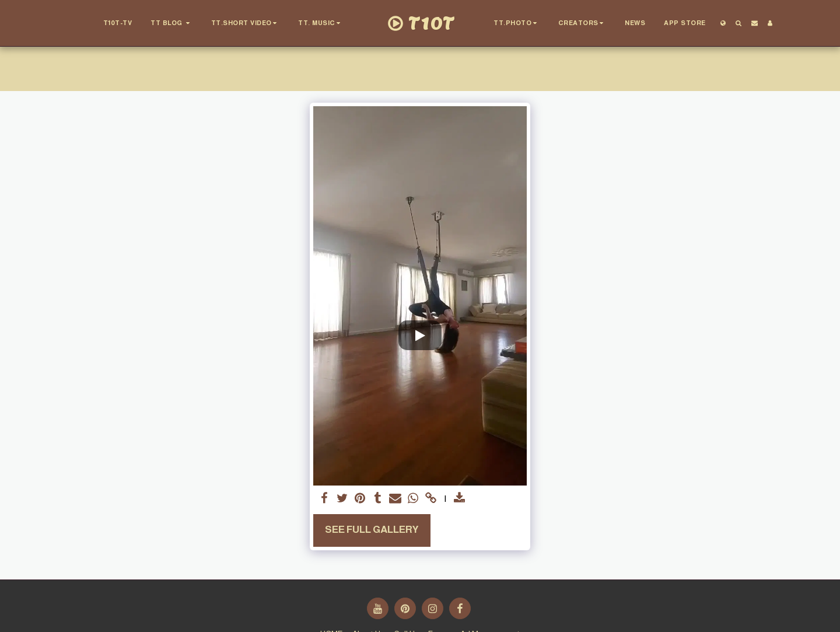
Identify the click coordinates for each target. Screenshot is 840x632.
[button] (172, 23)
